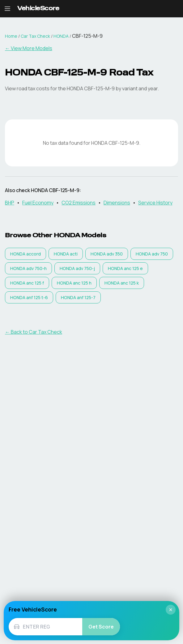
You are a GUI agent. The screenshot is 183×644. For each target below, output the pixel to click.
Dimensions (117, 203)
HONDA (61, 36)
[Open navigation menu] (7, 9)
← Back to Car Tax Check (34, 332)
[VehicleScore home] (38, 9)
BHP (10, 203)
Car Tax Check (35, 36)
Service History (155, 203)
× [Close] (171, 610)
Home (11, 36)
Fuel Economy (38, 203)
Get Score (101, 627)
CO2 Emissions (79, 203)
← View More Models (29, 48)
